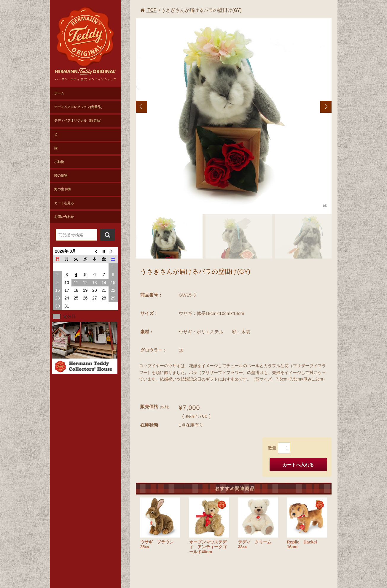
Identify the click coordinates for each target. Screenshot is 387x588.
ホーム (59, 93)
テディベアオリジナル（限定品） (79, 121)
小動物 (59, 162)
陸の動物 (61, 175)
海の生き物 (62, 189)
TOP (149, 10)
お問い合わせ (64, 217)
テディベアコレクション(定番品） (79, 107)
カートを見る (64, 203)
